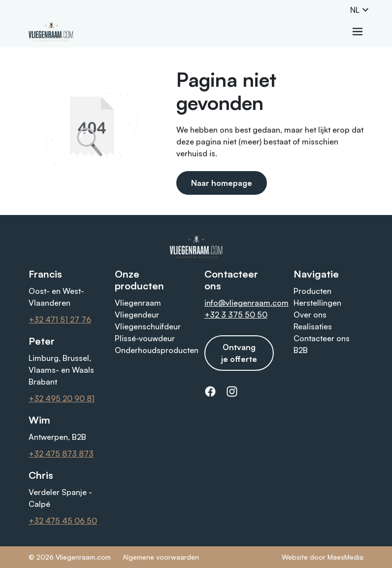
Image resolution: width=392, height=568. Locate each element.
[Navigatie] (358, 32)
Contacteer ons (322, 338)
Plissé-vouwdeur (145, 338)
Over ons (310, 315)
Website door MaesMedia (323, 557)
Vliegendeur (137, 315)
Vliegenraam (138, 303)
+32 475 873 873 (61, 454)
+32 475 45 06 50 (63, 521)
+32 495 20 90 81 (62, 398)
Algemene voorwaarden (161, 557)
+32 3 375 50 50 (236, 315)
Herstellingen (317, 303)
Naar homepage (222, 183)
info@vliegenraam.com (246, 303)
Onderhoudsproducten (157, 350)
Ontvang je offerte (239, 353)
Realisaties (313, 326)
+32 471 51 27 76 (60, 319)
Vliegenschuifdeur (148, 326)
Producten (312, 291)
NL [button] (360, 10)
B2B (301, 350)
